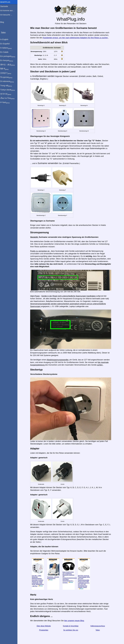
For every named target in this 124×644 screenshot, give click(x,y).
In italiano (7, 48)
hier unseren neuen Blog (75, 621)
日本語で (7, 73)
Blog (3, 22)
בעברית (6, 102)
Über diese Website (44, 626)
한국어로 (7, 94)
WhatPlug (6, 2)
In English (5, 39)
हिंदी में (5, 69)
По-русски (7, 77)
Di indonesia (8, 81)
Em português (9, 56)
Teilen (98, 630)
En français (7, 60)
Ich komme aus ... (8, 11)
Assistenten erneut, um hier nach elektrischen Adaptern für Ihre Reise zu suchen (76, 38)
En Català (5, 52)
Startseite (5, 6)
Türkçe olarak (8, 90)
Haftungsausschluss (98, 626)
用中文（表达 (8, 65)
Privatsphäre (44, 630)
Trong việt (7, 86)
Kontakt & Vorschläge (71, 626)
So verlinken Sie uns (71, 630)
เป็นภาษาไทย (8, 98)
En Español (6, 44)
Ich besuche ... (7, 15)
